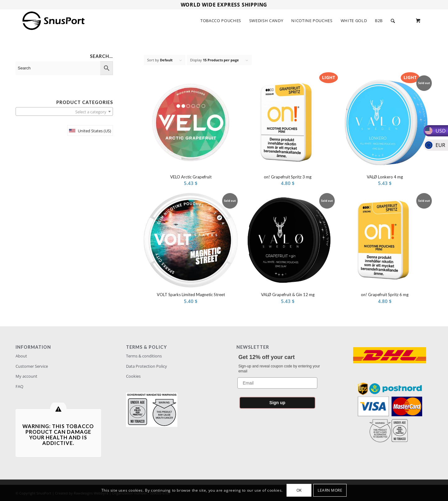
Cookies (133, 376)
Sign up (277, 403)
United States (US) (94, 131)
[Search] (393, 21)
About (21, 356)
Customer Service (32, 366)
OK (299, 490)
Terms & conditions (144, 356)
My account (26, 376)
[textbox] (64, 112)
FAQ (19, 386)
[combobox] (64, 111)
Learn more (330, 490)
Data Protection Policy (147, 366)
